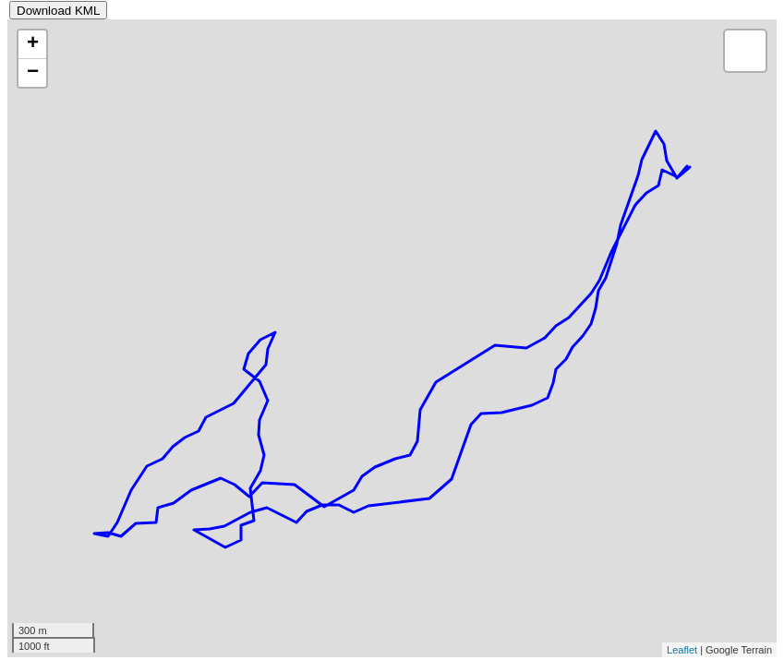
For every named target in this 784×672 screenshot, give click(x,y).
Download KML (58, 11)
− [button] (33, 73)
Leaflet (682, 650)
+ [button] (33, 44)
